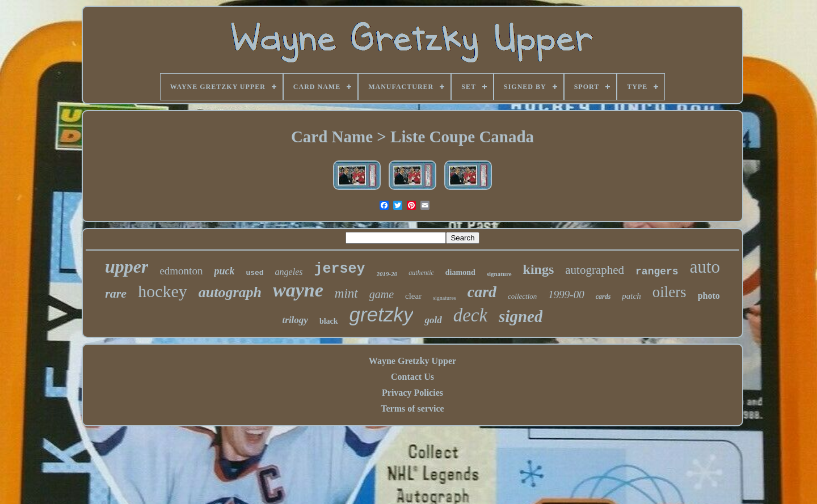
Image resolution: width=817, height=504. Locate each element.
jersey (339, 269)
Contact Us (412, 377)
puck (224, 271)
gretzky (382, 314)
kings (539, 269)
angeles (289, 272)
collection (522, 296)
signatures (445, 298)
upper (127, 266)
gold (433, 320)
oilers (669, 292)
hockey (163, 291)
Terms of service (412, 408)
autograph (230, 292)
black (329, 321)
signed (521, 316)
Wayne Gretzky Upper (412, 361)
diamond (460, 272)
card (482, 292)
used (254, 273)
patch (631, 296)
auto (705, 267)
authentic (421, 273)
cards (603, 297)
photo (709, 296)
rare (116, 293)
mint (346, 293)
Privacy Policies (412, 393)
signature (499, 274)
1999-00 (566, 295)
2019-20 (387, 274)
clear (413, 296)
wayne (298, 290)
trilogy (295, 320)
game (382, 294)
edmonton (181, 271)
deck (470, 315)
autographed (595, 270)
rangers (657, 272)
